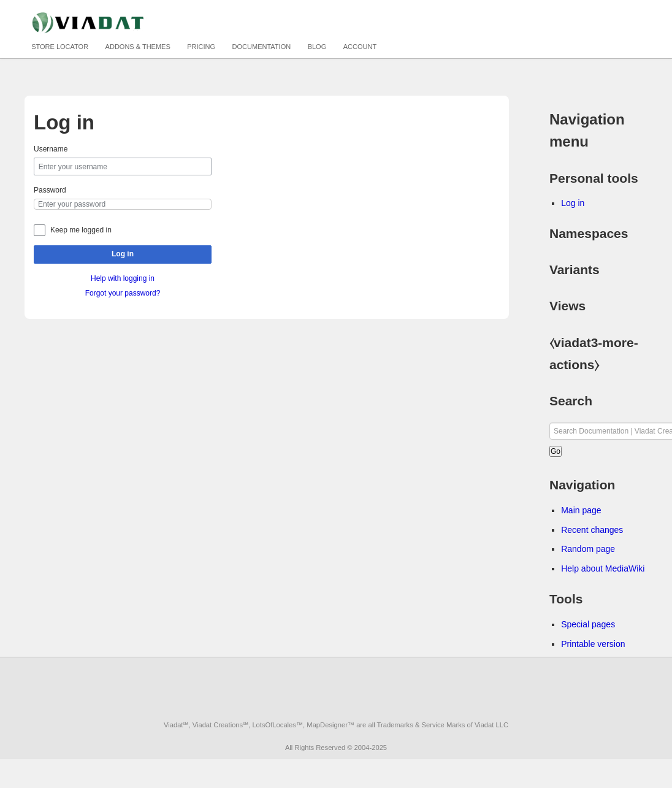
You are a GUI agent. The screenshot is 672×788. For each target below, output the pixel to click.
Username (51, 149)
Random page (588, 549)
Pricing (201, 47)
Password (50, 190)
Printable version (593, 644)
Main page (581, 510)
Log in (123, 254)
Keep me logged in (81, 230)
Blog (317, 47)
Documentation (262, 47)
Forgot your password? (123, 293)
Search (571, 401)
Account (360, 47)
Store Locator (60, 47)
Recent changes (592, 530)
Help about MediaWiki (603, 568)
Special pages (588, 624)
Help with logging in (123, 278)
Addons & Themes (138, 47)
